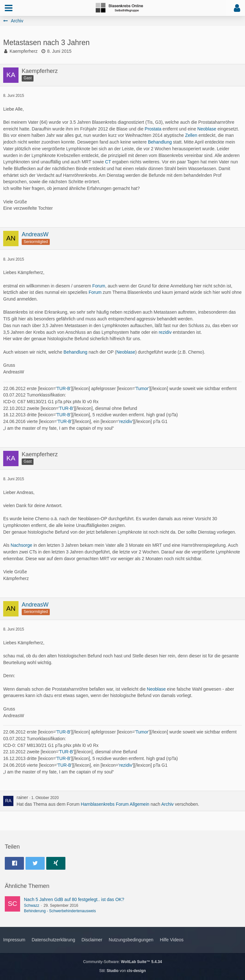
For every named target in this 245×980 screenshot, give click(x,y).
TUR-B (63, 388)
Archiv (167, 804)
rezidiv (165, 332)
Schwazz (32, 906)
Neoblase (207, 129)
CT (108, 162)
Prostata (153, 129)
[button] (9, 8)
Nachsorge (21, 545)
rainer (22, 797)
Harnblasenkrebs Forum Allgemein (115, 804)
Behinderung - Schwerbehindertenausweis (60, 911)
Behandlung (160, 142)
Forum (99, 286)
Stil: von (122, 971)
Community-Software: (122, 962)
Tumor (142, 388)
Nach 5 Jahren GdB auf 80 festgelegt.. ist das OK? (74, 899)
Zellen (191, 135)
